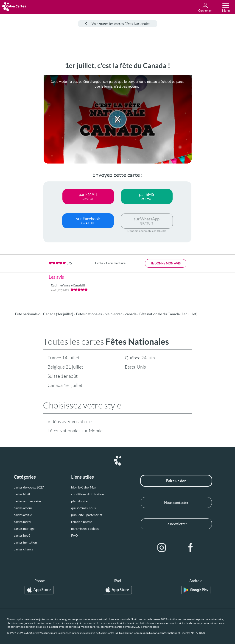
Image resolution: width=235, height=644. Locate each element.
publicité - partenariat (87, 515)
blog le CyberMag (84, 487)
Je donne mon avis (166, 263)
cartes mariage (24, 529)
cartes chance (24, 549)
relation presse (82, 522)
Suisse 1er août (63, 376)
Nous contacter (176, 502)
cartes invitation (25, 542)
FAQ (74, 536)
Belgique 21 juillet (65, 367)
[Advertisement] (18, 130)
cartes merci (22, 522)
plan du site (79, 501)
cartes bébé (22, 536)
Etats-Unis (135, 367)
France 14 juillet (63, 358)
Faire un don (176, 481)
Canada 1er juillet (65, 385)
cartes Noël (22, 494)
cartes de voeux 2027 (29, 487)
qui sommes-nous (83, 508)
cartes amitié (23, 515)
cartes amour (23, 508)
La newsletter (176, 524)
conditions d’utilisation (88, 494)
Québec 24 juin (140, 358)
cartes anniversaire (27, 501)
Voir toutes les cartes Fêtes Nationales (118, 24)
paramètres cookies (85, 529)
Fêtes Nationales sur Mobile (75, 431)
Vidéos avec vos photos (70, 422)
